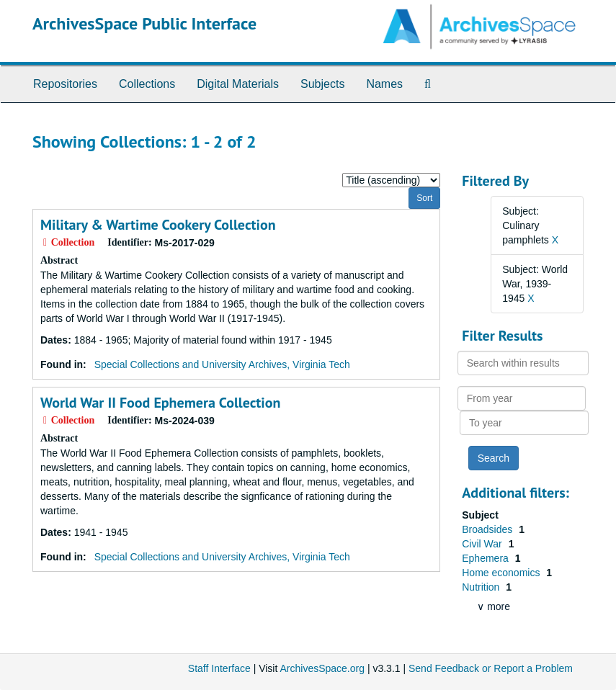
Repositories (65, 84)
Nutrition (482, 587)
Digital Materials (238, 84)
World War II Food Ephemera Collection (160, 403)
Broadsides (488, 529)
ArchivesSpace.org (322, 668)
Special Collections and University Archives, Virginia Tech (222, 364)
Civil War (483, 544)
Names (384, 84)
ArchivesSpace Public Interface (144, 23)
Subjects (322, 84)
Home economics (502, 573)
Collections (147, 84)
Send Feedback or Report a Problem (491, 668)
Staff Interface (219, 668)
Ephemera (486, 558)
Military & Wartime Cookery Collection (158, 225)
